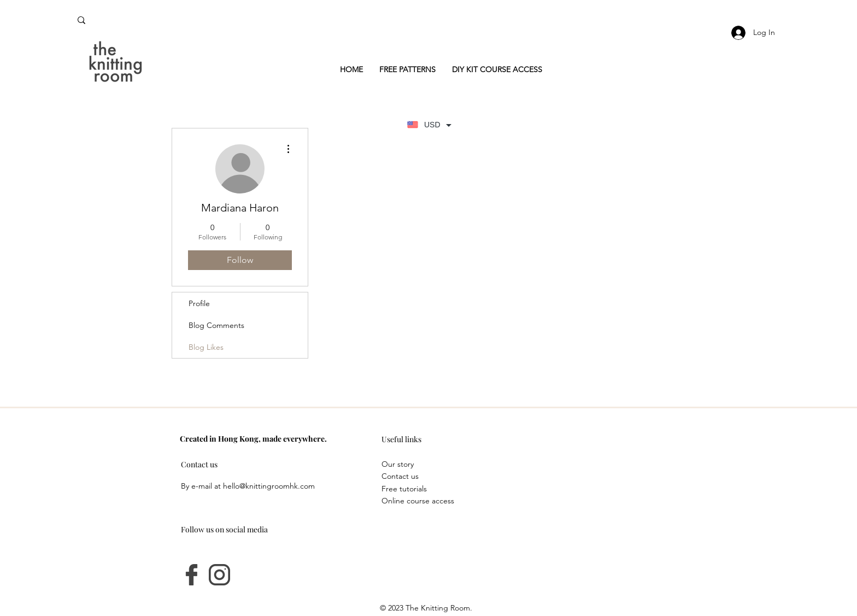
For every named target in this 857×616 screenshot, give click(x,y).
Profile (199, 303)
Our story (398, 464)
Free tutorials (404, 489)
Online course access (418, 501)
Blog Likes (206, 347)
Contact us (400, 476)
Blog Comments (216, 325)
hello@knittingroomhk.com (269, 486)
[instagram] (219, 575)
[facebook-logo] (192, 575)
